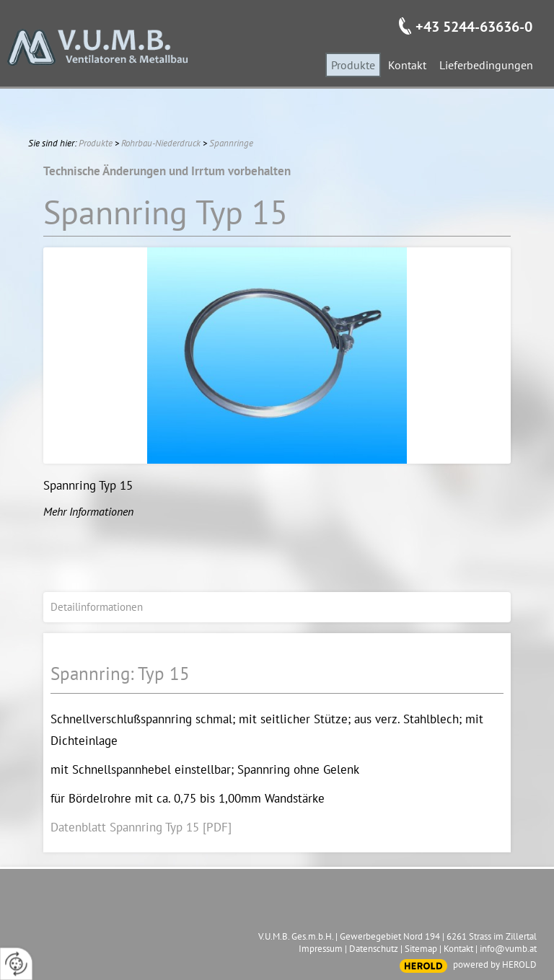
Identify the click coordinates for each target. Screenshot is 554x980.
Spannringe (231, 143)
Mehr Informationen (88, 511)
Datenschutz (374, 949)
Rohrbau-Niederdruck (161, 143)
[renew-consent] (16, 964)
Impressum (321, 949)
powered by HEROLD (495, 964)
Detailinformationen (97, 607)
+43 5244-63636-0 (474, 27)
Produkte (96, 143)
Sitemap (421, 949)
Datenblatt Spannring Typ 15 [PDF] (141, 827)
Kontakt (458, 949)
